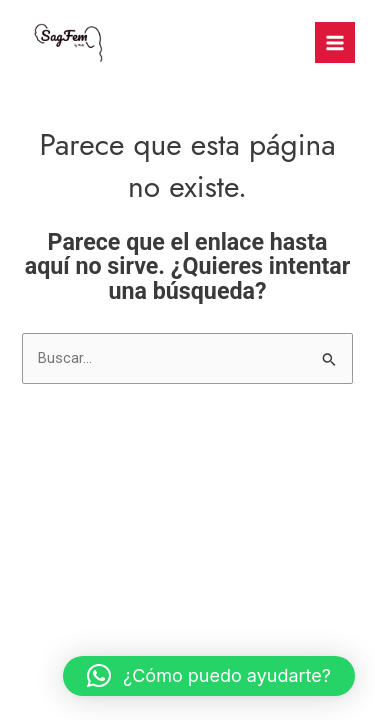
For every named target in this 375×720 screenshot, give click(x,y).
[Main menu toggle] (335, 42)
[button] (209, 676)
